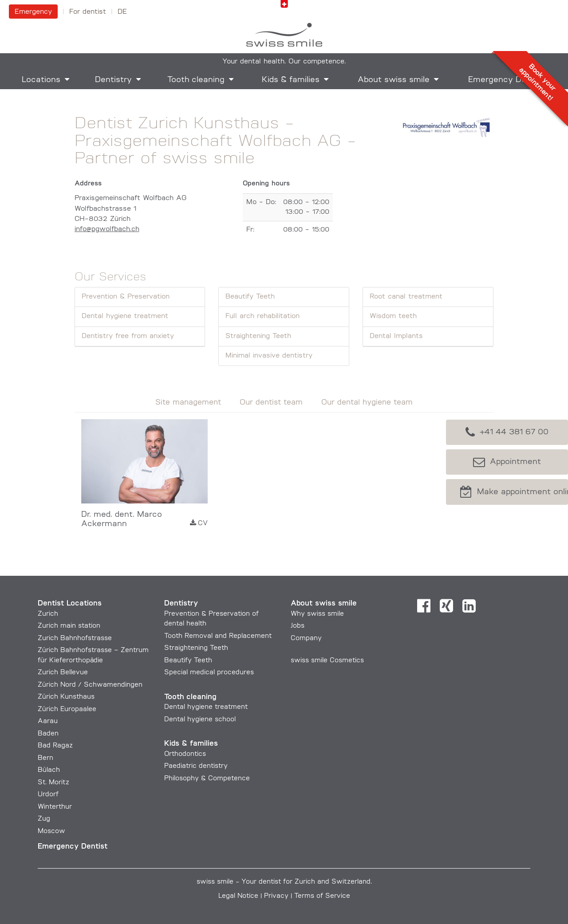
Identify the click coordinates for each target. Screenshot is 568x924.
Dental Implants (396, 336)
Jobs (298, 626)
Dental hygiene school (200, 720)
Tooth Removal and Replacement (218, 636)
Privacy (276, 896)
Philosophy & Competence (207, 779)
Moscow (51, 832)
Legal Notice (238, 896)
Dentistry (113, 80)
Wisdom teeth (393, 316)
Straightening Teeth (258, 336)
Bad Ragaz (55, 746)
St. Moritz (53, 783)
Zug (44, 819)
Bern (45, 758)
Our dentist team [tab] (271, 403)
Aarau (48, 722)
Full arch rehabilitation (262, 316)
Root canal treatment (406, 297)
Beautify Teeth (250, 297)
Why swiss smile (317, 614)
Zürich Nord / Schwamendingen (90, 685)
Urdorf (48, 795)
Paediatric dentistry (196, 766)
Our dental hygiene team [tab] (367, 403)
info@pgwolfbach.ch (107, 229)
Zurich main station (69, 626)
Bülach (49, 770)
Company (306, 639)
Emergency (33, 12)
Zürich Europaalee (67, 710)
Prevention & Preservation (126, 297)
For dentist (88, 12)
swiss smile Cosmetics (327, 661)
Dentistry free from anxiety (128, 336)
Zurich (48, 614)
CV (199, 523)
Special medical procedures (209, 673)
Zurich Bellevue (63, 673)
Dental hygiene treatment (125, 316)
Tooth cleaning (196, 80)
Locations (41, 80)
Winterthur (55, 807)
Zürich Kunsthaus (66, 697)
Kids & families (291, 80)
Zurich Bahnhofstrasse (75, 639)
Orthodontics (185, 754)
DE (122, 12)
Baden (48, 734)
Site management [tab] (188, 403)
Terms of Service (322, 896)
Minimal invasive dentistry (269, 356)
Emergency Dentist (73, 847)
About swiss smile (394, 80)
